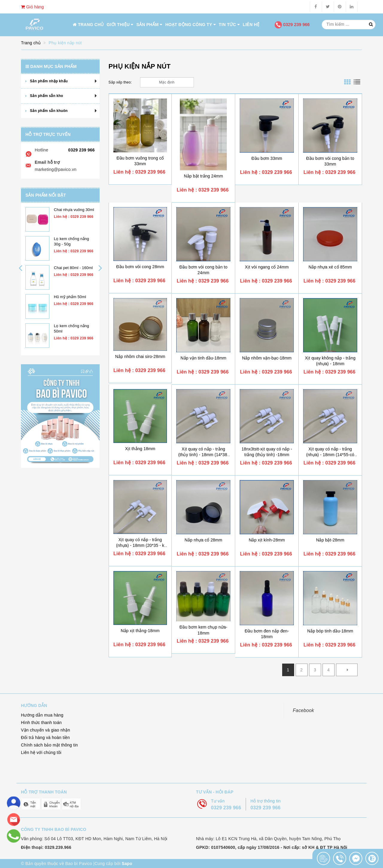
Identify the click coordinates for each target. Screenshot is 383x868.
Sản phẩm (149, 25)
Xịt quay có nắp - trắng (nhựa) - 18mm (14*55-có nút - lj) (330, 455)
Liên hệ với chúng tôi (41, 752)
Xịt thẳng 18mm (140, 449)
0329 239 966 (292, 25)
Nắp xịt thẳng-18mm (140, 631)
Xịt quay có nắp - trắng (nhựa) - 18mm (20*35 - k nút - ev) (140, 545)
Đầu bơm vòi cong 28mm (140, 267)
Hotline (41, 150)
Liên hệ (251, 25)
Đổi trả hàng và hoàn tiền (45, 738)
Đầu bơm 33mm (267, 158)
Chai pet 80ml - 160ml (73, 268)
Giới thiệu (120, 25)
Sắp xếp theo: (120, 82)
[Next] (347, 670)
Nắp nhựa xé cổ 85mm (330, 267)
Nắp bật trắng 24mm (203, 176)
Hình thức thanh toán (41, 723)
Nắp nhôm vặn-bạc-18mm (267, 358)
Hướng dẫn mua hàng (42, 715)
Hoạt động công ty (191, 25)
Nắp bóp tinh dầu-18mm (330, 631)
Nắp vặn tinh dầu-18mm (203, 358)
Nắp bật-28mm (330, 540)
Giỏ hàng (32, 7)
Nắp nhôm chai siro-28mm (140, 356)
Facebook (304, 710)
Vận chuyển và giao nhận (45, 730)
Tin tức (229, 25)
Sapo (127, 864)
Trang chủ (88, 25)
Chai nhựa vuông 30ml (74, 210)
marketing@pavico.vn (56, 169)
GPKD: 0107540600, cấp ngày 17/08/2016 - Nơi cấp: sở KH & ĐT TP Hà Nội (272, 847)
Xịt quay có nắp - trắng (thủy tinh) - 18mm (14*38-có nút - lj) (203, 455)
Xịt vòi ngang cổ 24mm (267, 267)
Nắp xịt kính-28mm (267, 540)
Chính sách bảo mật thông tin (49, 745)
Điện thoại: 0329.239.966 (46, 847)
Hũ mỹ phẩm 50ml (70, 297)
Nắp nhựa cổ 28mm (203, 540)
